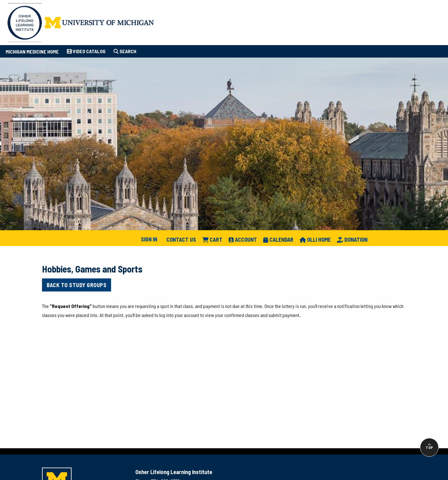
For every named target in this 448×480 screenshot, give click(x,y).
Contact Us (181, 240)
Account (243, 240)
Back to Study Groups (77, 285)
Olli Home (315, 240)
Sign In (149, 239)
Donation (352, 240)
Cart (212, 240)
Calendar (278, 240)
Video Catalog (86, 51)
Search (125, 51)
